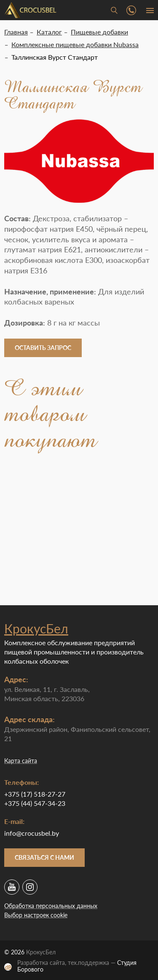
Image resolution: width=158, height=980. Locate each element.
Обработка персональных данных (51, 906)
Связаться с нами (44, 857)
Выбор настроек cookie (36, 915)
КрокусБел (36, 628)
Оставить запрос (43, 348)
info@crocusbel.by (32, 833)
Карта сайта (21, 761)
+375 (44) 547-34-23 (35, 803)
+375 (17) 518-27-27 (35, 794)
